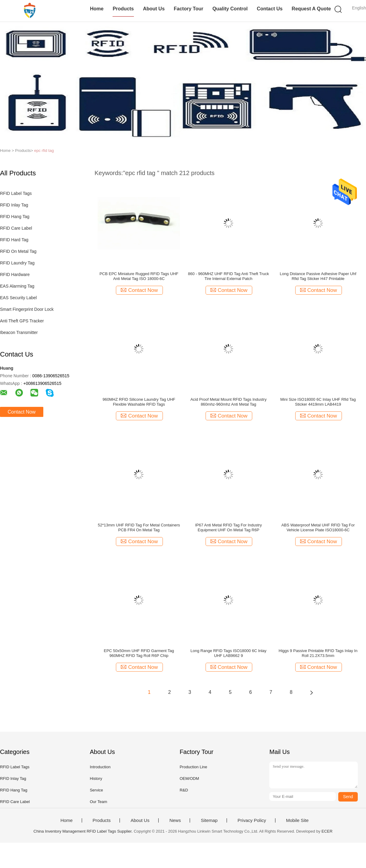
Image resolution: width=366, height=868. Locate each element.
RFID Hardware (15, 274)
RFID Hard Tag (14, 240)
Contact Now (22, 412)
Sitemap (209, 820)
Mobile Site (297, 820)
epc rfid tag (44, 151)
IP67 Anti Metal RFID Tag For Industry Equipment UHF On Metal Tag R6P (229, 527)
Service (96, 790)
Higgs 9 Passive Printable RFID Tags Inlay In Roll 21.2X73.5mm (318, 653)
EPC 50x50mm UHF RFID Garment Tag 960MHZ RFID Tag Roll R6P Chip (139, 653)
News (175, 820)
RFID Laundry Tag (17, 263)
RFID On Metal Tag (18, 251)
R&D (184, 790)
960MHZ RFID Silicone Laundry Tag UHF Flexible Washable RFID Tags (139, 402)
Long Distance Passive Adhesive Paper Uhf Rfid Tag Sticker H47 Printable (318, 276)
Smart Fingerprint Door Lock (27, 309)
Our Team (98, 802)
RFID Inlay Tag (14, 205)
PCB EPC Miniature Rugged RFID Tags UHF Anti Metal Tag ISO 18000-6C (139, 276)
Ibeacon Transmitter (19, 332)
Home (97, 9)
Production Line (193, 767)
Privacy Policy (252, 820)
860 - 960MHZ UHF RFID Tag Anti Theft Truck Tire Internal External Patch (228, 276)
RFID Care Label (16, 228)
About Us (154, 9)
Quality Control (230, 9)
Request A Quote (311, 9)
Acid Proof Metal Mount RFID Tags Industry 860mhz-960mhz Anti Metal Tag (228, 402)
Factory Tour (189, 9)
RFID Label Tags (16, 193)
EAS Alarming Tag (17, 286)
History (96, 778)
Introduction (100, 767)
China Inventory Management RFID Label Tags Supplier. (84, 831)
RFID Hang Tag (15, 217)
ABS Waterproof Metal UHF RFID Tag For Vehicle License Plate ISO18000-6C (318, 527)
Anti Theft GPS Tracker (22, 321)
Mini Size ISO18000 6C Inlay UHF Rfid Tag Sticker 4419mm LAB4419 (318, 402)
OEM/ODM (189, 778)
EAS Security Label (18, 298)
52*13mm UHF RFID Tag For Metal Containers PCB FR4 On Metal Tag (139, 527)
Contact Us (270, 9)
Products (123, 9)
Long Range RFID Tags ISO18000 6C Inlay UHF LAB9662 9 (229, 653)
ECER (327, 831)
